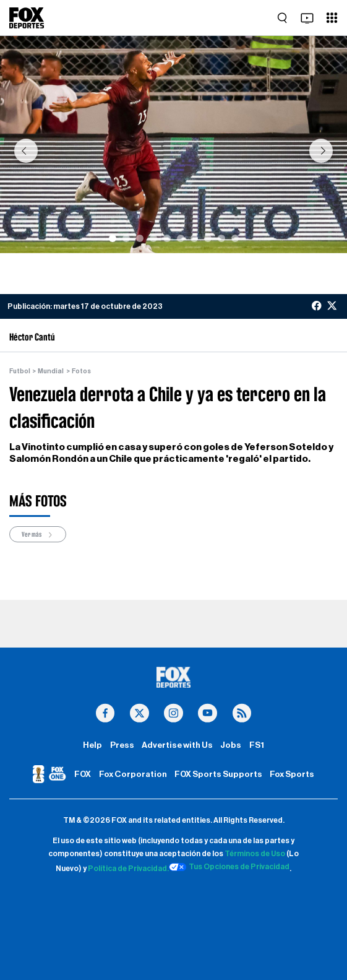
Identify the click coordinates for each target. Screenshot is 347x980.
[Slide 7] (194, 238)
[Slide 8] (208, 238)
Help (92, 745)
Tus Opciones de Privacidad (229, 867)
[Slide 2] (126, 238)
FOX (83, 774)
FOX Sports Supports (218, 774)
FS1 (257, 745)
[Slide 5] (167, 238)
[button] (26, 151)
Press (122, 745)
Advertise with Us (177, 745)
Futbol (20, 371)
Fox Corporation (133, 774)
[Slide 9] (221, 238)
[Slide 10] (235, 238)
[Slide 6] (181, 238)
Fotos (81, 371)
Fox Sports (292, 774)
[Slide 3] (140, 238)
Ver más (38, 535)
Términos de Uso (255, 854)
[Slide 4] (153, 238)
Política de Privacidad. (128, 869)
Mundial (51, 371)
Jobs (231, 745)
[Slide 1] (113, 238)
